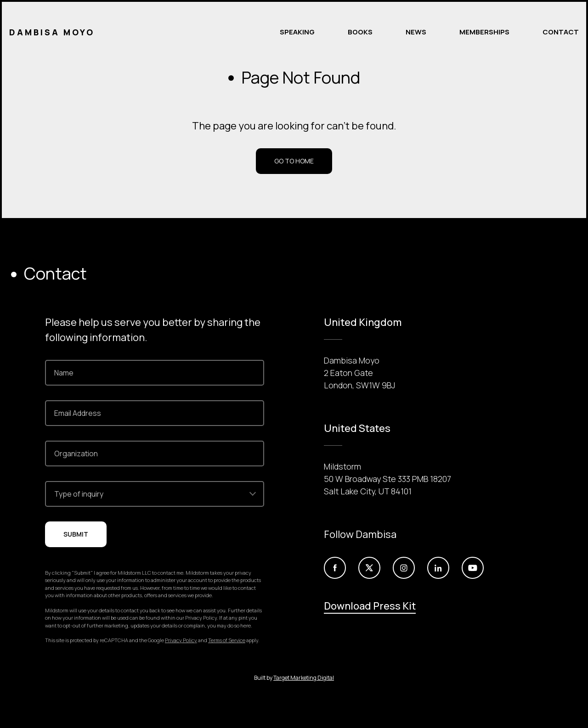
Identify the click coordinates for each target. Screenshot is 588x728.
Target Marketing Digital (304, 678)
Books (360, 32)
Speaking (297, 32)
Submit (76, 534)
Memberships (484, 32)
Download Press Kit (370, 606)
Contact (561, 32)
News (416, 32)
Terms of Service (227, 640)
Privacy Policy (181, 640)
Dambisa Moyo (52, 32)
